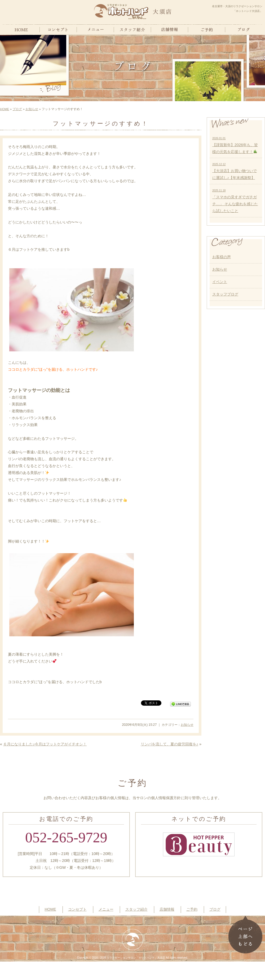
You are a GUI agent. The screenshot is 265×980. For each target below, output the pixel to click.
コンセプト (77, 909)
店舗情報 (167, 909)
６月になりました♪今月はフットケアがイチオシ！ (45, 744)
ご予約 (192, 909)
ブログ (17, 109)
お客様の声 (222, 257)
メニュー (106, 909)
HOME (5, 109)
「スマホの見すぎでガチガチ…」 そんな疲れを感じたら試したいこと (235, 201)
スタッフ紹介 (136, 909)
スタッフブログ (225, 294)
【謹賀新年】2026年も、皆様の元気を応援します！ (235, 145)
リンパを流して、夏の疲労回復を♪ (169, 744)
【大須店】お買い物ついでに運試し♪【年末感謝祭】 (235, 171)
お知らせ (32, 109)
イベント (220, 282)
